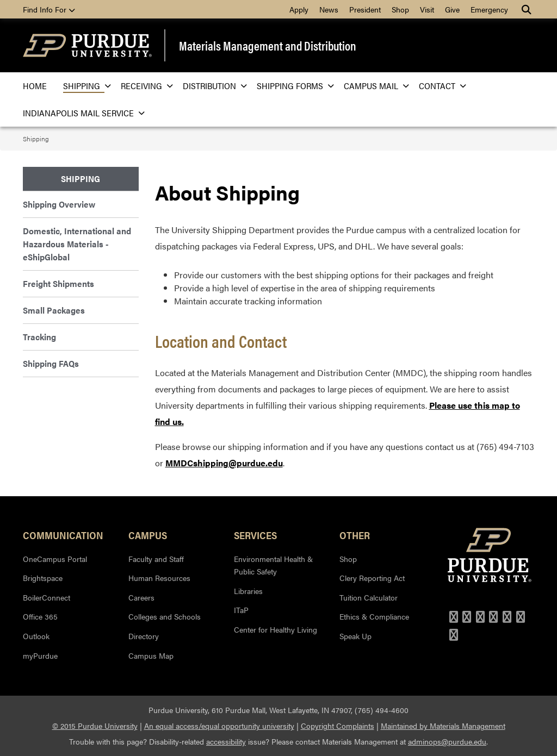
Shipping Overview (59, 204)
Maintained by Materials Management (443, 726)
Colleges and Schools (165, 616)
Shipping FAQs (51, 363)
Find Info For (49, 9)
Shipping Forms (292, 86)
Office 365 (40, 616)
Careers (141, 597)
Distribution (212, 86)
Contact (439, 86)
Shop (400, 9)
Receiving (144, 86)
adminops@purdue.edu (447, 741)
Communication (63, 535)
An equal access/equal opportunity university (219, 726)
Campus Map (151, 655)
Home (35, 86)
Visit (427, 9)
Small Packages (54, 310)
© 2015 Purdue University (95, 726)
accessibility (226, 741)
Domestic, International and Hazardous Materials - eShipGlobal (77, 244)
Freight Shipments (58, 283)
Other (355, 535)
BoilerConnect (47, 597)
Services (255, 535)
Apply (299, 9)
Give (452, 9)
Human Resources (159, 578)
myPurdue (40, 655)
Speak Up (355, 636)
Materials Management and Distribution (268, 45)
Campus (148, 535)
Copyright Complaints (338, 726)
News (329, 9)
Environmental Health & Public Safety (273, 565)
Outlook (36, 636)
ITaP (241, 610)
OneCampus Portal (55, 559)
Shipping (84, 86)
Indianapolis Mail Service (81, 113)
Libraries (248, 591)
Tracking (39, 337)
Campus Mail (373, 86)
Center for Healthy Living (276, 629)
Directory (144, 636)
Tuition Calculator (369, 597)
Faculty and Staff (156, 559)
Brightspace (43, 578)
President (365, 9)
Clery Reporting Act (372, 578)
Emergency (489, 9)
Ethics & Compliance (374, 616)
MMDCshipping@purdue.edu (224, 463)
